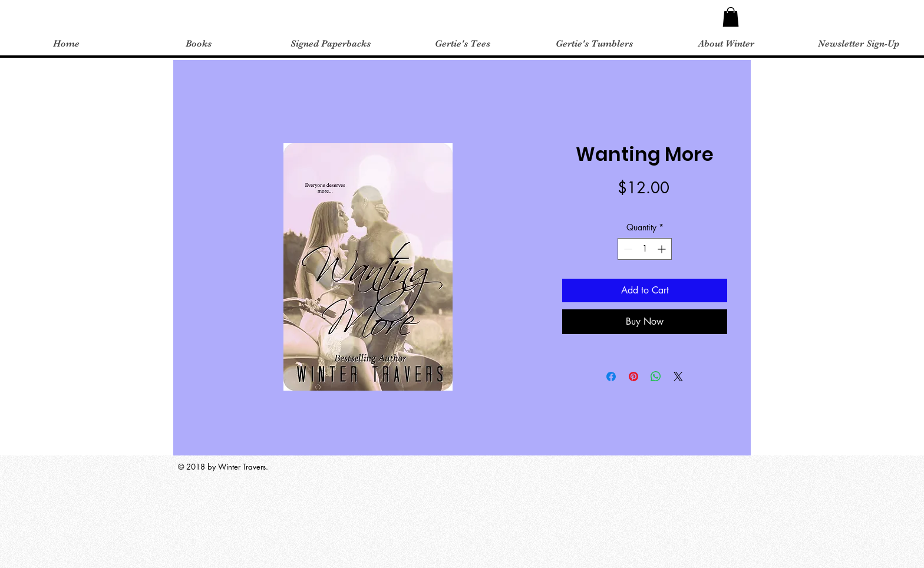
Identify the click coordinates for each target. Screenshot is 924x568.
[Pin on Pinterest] (633, 377)
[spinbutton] (645, 249)
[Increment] (663, 249)
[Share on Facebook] (611, 377)
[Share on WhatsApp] (656, 377)
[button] (731, 17)
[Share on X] (678, 377)
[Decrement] (627, 249)
